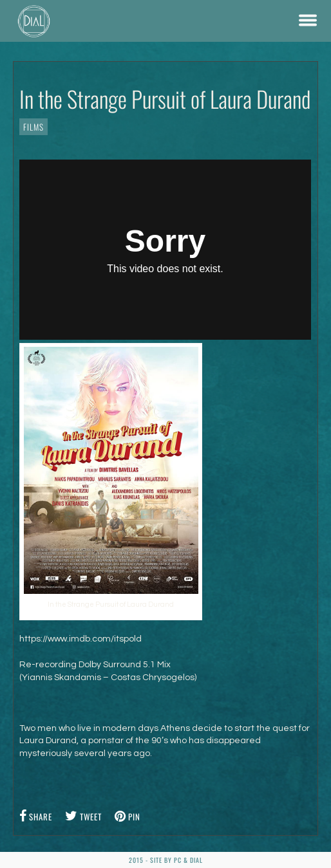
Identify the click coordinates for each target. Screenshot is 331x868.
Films (33, 127)
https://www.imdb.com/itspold (80, 639)
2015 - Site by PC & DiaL (166, 860)
